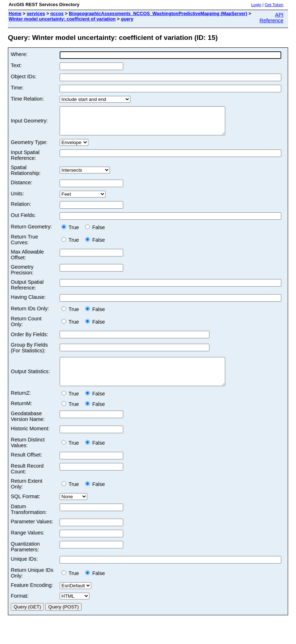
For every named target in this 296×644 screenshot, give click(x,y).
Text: (16, 65)
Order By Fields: (29, 340)
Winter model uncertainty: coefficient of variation (62, 19)
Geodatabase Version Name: (28, 427)
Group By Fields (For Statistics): (29, 353)
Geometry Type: (29, 148)
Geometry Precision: (22, 275)
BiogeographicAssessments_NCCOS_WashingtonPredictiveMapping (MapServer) (158, 13)
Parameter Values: (32, 532)
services (36, 13)
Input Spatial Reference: (25, 161)
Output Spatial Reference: (27, 290)
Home (15, 13)
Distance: (22, 188)
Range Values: (27, 543)
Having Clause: (28, 302)
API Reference (272, 18)
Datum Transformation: (29, 520)
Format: (20, 607)
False (95, 233)
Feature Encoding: (32, 596)
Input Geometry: (29, 124)
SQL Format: (26, 507)
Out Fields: (23, 221)
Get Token (274, 5)
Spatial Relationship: (26, 176)
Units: (17, 199)
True (72, 233)
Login (256, 5)
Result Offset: (26, 465)
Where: (19, 54)
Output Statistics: (30, 380)
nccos (57, 13)
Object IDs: (24, 77)
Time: (17, 88)
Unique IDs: (24, 570)
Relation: (21, 209)
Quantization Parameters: (25, 557)
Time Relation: (27, 99)
